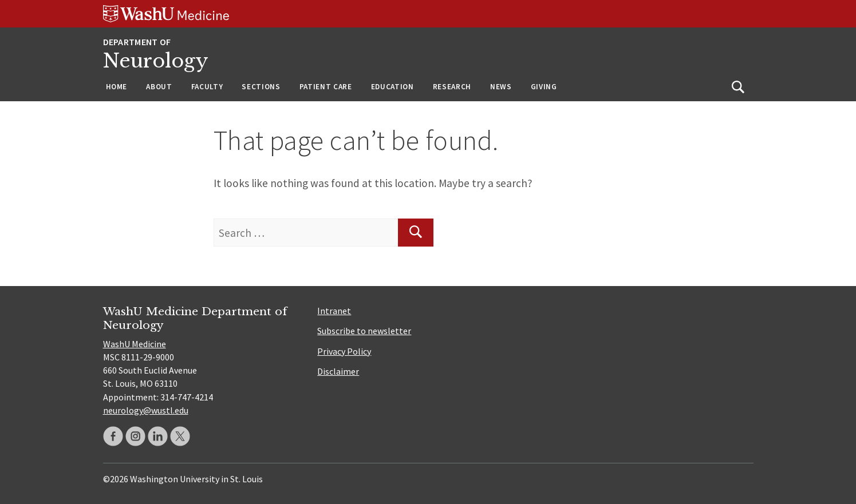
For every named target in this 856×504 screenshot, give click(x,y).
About (159, 87)
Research (452, 87)
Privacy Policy (344, 351)
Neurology (156, 61)
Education (393, 87)
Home (117, 87)
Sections (261, 87)
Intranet (334, 311)
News (501, 87)
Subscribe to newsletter (364, 331)
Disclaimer (338, 371)
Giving (544, 87)
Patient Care (326, 87)
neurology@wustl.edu (146, 410)
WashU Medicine (135, 344)
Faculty (207, 87)
